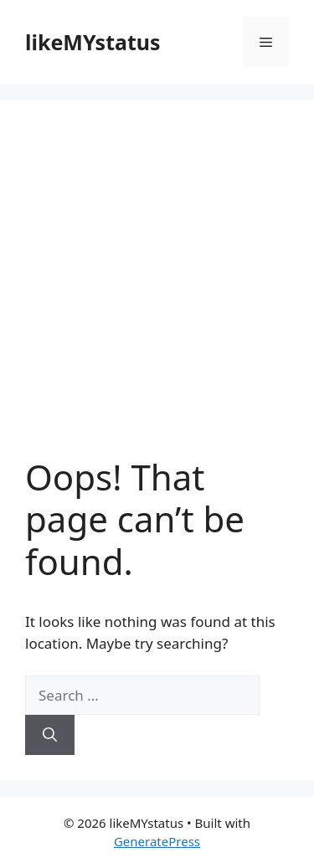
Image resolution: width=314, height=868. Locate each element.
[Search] (50, 735)
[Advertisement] (157, 291)
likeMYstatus (93, 42)
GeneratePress (157, 841)
